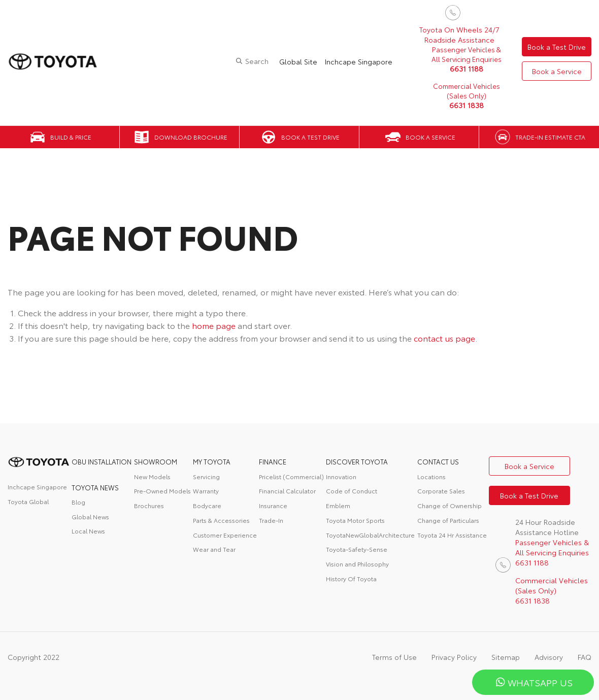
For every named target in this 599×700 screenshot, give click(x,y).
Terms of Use (394, 657)
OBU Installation (102, 461)
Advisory (549, 657)
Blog (78, 502)
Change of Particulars (448, 520)
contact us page (444, 338)
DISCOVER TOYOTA (357, 461)
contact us (438, 461)
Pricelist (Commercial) (291, 476)
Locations (431, 476)
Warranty (206, 491)
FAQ (585, 657)
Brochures (149, 505)
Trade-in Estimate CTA (550, 137)
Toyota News (95, 487)
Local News (88, 531)
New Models (152, 476)
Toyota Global (28, 501)
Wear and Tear (214, 549)
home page (214, 325)
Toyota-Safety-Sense (357, 549)
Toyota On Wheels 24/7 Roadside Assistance (459, 35)
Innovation (341, 476)
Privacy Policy (454, 657)
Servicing (206, 476)
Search (257, 61)
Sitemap (506, 657)
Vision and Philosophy (357, 564)
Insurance (273, 505)
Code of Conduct (352, 491)
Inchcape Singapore (359, 61)
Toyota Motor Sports (355, 520)
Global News (90, 516)
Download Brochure (191, 137)
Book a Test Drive (557, 47)
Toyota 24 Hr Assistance (452, 535)
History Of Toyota (351, 578)
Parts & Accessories (221, 520)
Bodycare (207, 505)
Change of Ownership (450, 505)
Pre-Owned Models (162, 491)
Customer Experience (225, 535)
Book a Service (557, 71)
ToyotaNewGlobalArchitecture (370, 535)
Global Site (298, 61)
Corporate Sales (441, 491)
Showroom (156, 461)
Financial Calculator (287, 491)
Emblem (338, 505)
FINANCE (273, 461)
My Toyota (212, 461)
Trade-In (271, 520)
